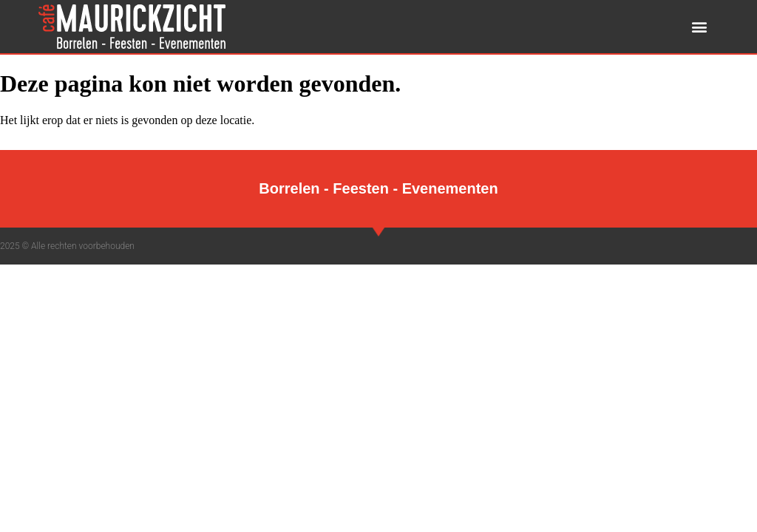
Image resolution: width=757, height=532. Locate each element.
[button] (700, 27)
